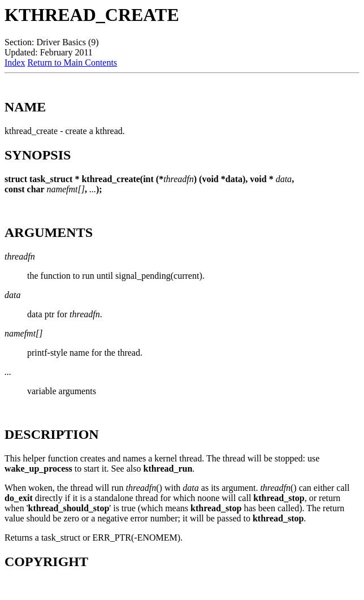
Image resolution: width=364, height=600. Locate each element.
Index (15, 62)
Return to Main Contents (72, 62)
